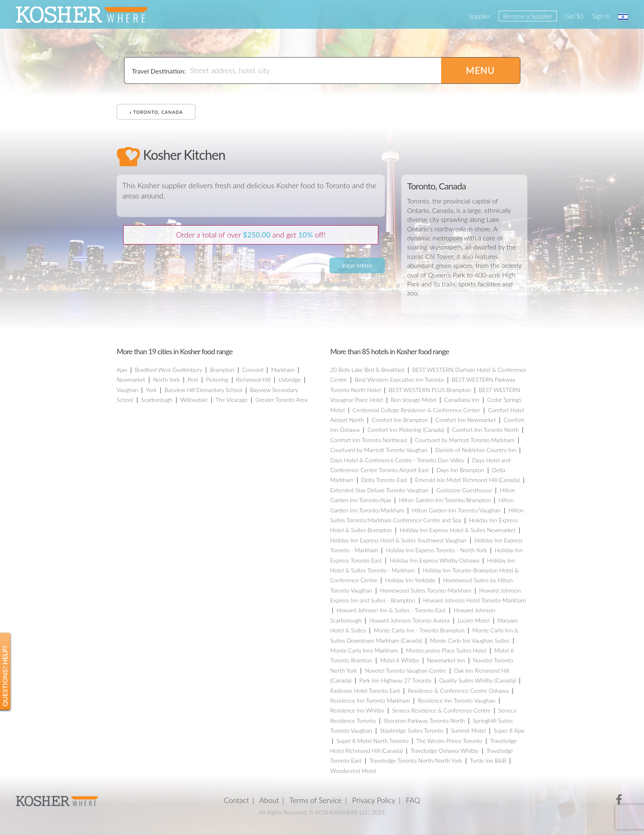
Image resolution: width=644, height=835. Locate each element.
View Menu (357, 266)
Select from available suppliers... (165, 53)
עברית (623, 17)
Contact (236, 800)
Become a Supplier (528, 16)
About (269, 800)
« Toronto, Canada (156, 112)
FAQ (413, 800)
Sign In (601, 16)
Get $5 (574, 16)
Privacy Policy (374, 800)
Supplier (480, 16)
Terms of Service (316, 800)
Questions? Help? (5, 676)
